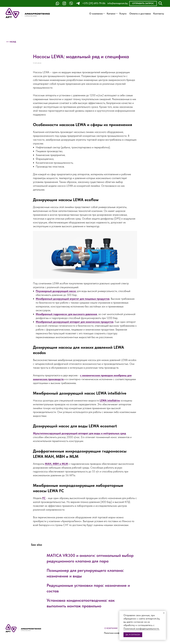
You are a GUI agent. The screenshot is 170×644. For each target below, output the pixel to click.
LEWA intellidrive (110, 400)
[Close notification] (164, 613)
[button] (143, 4)
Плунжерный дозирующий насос (56, 291)
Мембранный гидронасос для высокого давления (66, 314)
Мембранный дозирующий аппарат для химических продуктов (75, 322)
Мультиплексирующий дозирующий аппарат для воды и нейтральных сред (79, 433)
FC (44, 498)
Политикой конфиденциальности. (141, 629)
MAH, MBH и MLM (56, 464)
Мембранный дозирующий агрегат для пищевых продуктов (73, 299)
